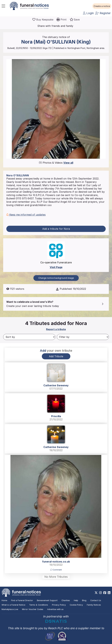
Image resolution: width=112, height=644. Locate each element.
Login (88, 13)
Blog (84, 600)
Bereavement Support (47, 600)
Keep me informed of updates (26, 215)
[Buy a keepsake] (43, 20)
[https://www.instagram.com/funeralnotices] (101, 593)
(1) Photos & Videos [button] (56, 163)
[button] (102, 6)
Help (76, 600)
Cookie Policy (76, 605)
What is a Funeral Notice (13, 605)
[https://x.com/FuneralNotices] (96, 593)
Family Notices (94, 605)
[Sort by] (29, 337)
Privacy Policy (59, 605)
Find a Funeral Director (22, 600)
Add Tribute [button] (56, 356)
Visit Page (56, 267)
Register (103, 13)
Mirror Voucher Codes (33, 609)
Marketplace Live (10, 609)
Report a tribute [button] (56, 329)
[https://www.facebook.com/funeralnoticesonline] (105, 593)
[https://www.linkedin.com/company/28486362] (109, 593)
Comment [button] (56, 570)
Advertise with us (55, 609)
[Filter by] (83, 337)
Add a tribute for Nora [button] (56, 229)
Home (4, 600)
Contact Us (96, 600)
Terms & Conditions (39, 605)
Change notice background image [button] (56, 278)
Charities (66, 600)
